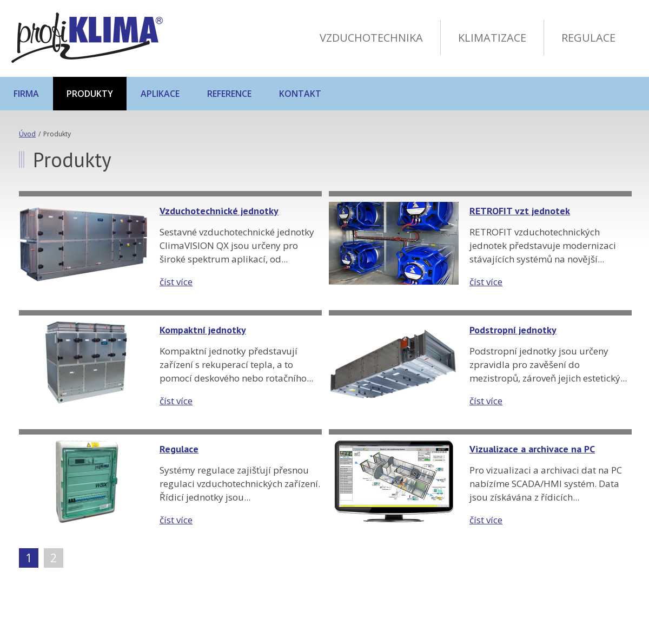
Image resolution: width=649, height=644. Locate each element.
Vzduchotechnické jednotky (219, 211)
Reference (229, 94)
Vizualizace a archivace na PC (532, 449)
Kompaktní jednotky (203, 330)
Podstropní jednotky (513, 330)
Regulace (179, 449)
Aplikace (160, 94)
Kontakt (300, 94)
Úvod (27, 134)
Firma (26, 94)
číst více (176, 282)
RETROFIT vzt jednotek (520, 211)
